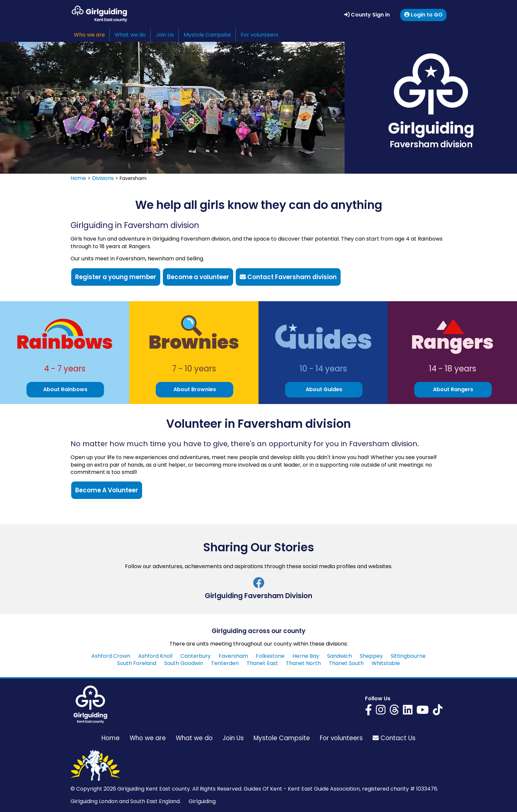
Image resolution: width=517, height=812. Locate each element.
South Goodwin (184, 663)
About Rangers (453, 389)
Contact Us (394, 738)
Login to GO (423, 15)
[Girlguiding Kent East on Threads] (394, 710)
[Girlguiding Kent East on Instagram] (381, 710)
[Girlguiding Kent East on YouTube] (423, 710)
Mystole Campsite (207, 35)
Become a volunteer (198, 277)
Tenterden (225, 663)
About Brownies (195, 389)
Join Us (165, 35)
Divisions (103, 178)
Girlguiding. (203, 801)
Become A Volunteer (107, 490)
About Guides (324, 389)
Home (78, 178)
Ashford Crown (111, 656)
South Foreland (137, 663)
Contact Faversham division (288, 277)
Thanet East (262, 663)
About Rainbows (65, 389)
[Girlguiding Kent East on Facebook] (368, 710)
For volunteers (259, 35)
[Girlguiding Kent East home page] (90, 705)
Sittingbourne (408, 656)
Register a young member (116, 277)
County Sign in (367, 15)
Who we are (89, 35)
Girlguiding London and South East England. (126, 801)
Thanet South (346, 663)
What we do (130, 35)
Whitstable (386, 663)
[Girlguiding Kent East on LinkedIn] (408, 710)
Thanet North (303, 663)
